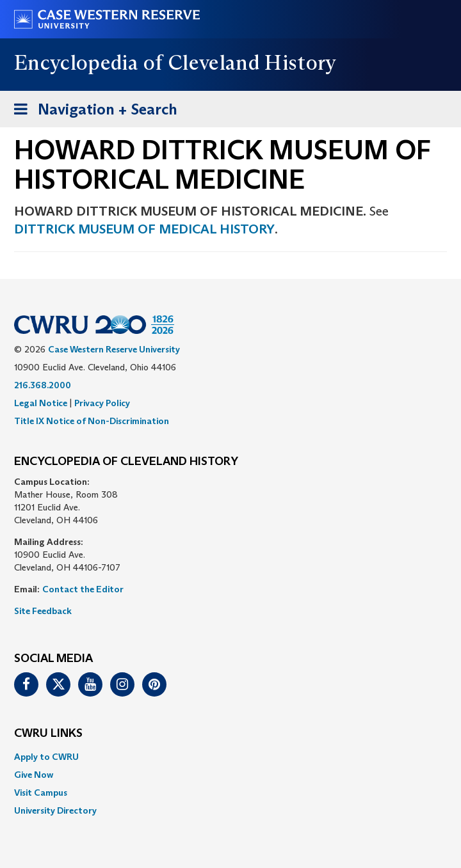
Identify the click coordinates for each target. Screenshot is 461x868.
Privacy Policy (102, 403)
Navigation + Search (92, 112)
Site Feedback (43, 611)
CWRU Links (48, 734)
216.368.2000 (43, 385)
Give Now (34, 775)
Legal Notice (41, 403)
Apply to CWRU (46, 757)
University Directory (55, 810)
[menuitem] (230, 757)
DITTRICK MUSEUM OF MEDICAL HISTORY (144, 229)
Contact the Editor (83, 589)
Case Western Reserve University (114, 349)
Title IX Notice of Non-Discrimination (92, 421)
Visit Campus (41, 793)
